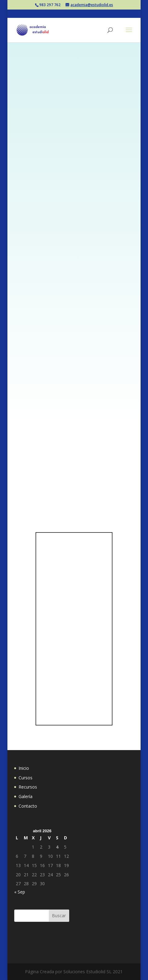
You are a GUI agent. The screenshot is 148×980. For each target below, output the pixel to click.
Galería (25, 796)
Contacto (28, 806)
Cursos (25, 778)
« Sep (20, 892)
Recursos (28, 787)
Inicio (24, 768)
